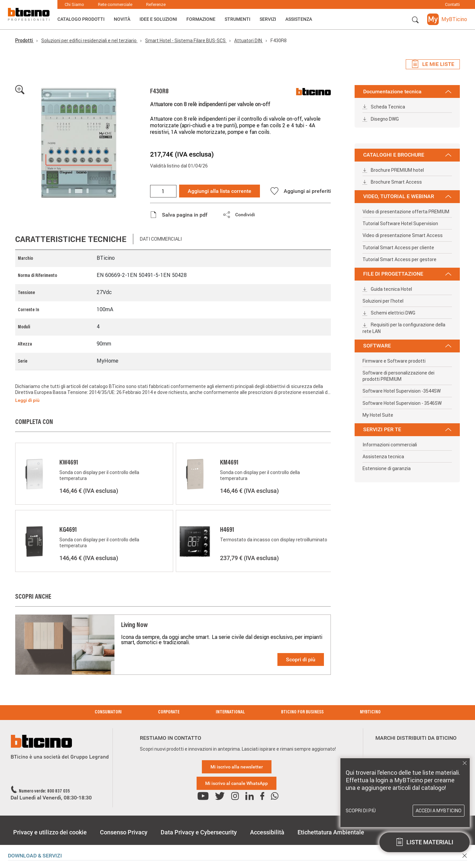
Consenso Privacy (124, 832)
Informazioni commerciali (390, 445)
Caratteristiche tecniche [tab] (71, 239)
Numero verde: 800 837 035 (44, 792)
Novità (122, 19)
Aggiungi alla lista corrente (220, 191)
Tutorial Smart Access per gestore (399, 259)
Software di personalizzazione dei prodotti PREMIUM (398, 376)
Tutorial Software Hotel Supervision (400, 224)
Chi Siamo (74, 4)
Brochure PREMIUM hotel (393, 170)
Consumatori (108, 712)
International (230, 712)
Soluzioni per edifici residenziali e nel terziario (89, 41)
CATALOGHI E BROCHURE (407, 155)
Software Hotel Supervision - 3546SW (402, 403)
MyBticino (370, 712)
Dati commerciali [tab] (161, 239)
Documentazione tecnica (407, 91)
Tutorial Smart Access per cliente (398, 248)
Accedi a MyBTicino (439, 811)
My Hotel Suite (378, 415)
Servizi (268, 19)
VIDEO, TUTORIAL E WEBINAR (407, 196)
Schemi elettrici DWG (389, 313)
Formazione (201, 19)
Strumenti (237, 19)
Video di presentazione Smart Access (403, 235)
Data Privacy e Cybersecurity (199, 832)
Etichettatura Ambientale (331, 832)
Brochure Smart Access (392, 182)
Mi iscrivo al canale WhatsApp (237, 783)
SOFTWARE (407, 346)
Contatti (452, 4)
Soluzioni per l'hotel (383, 301)
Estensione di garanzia (387, 468)
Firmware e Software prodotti (394, 361)
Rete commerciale (115, 4)
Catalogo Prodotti (81, 19)
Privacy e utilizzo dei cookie (50, 832)
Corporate (169, 712)
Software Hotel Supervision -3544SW (402, 391)
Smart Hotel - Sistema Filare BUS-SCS (186, 41)
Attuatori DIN (249, 41)
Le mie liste (433, 64)
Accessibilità (267, 832)
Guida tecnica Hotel (387, 289)
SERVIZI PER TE (407, 429)
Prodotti (24, 41)
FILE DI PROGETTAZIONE (407, 274)
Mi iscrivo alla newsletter (237, 767)
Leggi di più (27, 400)
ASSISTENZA (299, 19)
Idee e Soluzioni (158, 19)
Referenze (156, 4)
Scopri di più (301, 659)
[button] (415, 20)
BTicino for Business (302, 712)
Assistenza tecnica (383, 457)
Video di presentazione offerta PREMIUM (406, 212)
